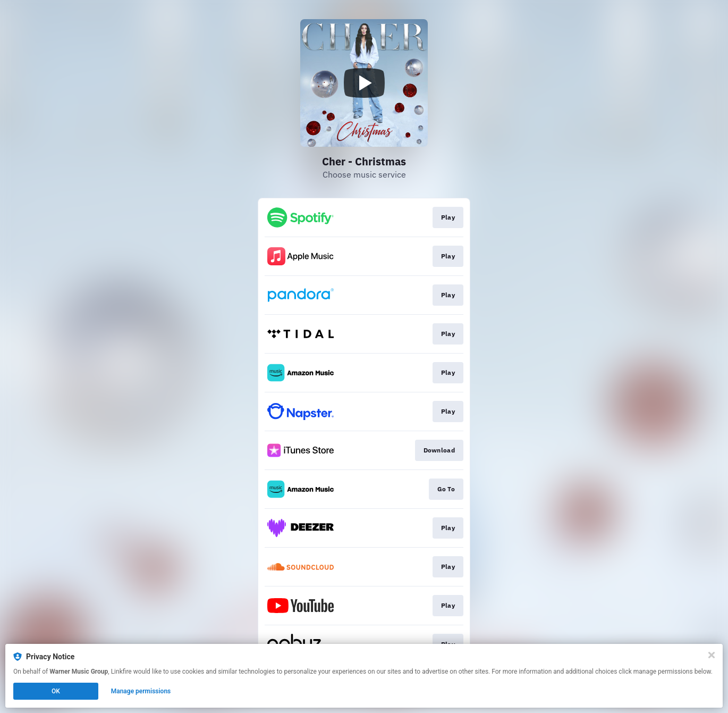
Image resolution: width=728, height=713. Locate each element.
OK (56, 691)
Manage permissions (141, 691)
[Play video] (364, 83)
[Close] (712, 655)
